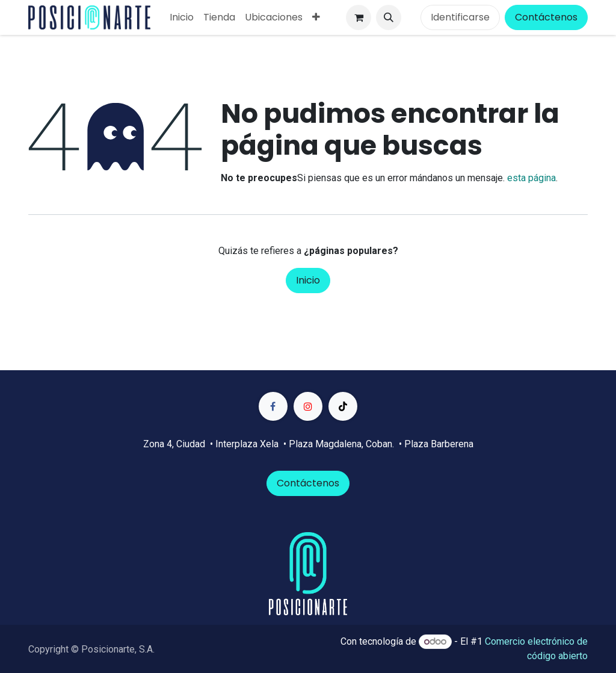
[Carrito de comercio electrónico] (359, 17)
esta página (531, 178)
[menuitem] (182, 17)
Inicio (308, 280)
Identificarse (460, 17)
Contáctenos (546, 17)
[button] (389, 17)
